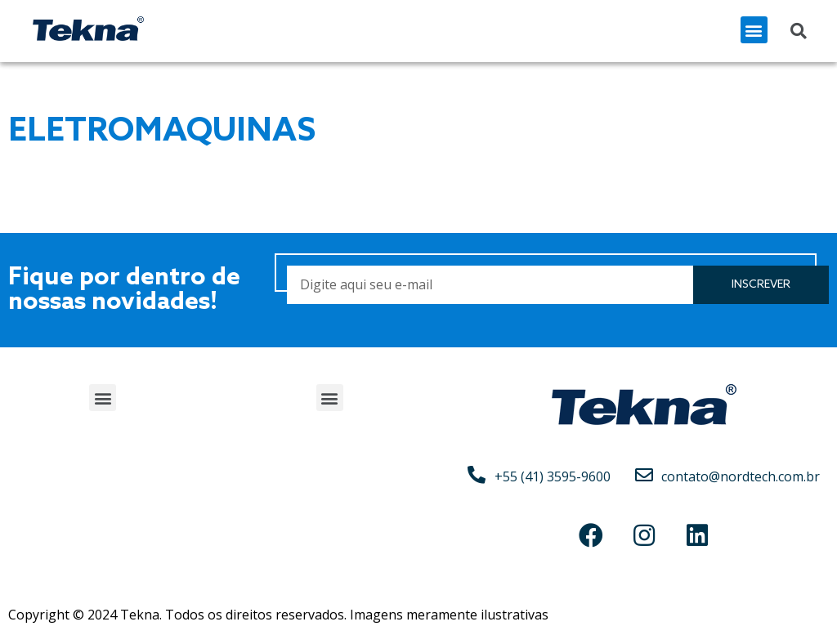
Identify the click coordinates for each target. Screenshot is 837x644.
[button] (754, 30)
